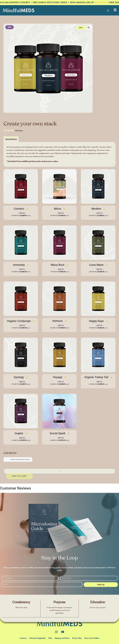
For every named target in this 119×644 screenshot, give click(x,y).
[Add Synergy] (17, 382)
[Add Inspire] (17, 438)
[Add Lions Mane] (95, 269)
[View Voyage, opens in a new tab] (65, 377)
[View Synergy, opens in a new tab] (27, 377)
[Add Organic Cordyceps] (17, 325)
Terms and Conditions (92, 638)
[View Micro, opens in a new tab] (64, 209)
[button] (89, 28)
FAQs (50, 638)
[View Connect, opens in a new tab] (27, 209)
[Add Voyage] (56, 382)
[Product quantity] (59, 471)
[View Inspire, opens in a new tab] (26, 433)
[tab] (11, 139)
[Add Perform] (56, 325)
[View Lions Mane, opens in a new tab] (106, 265)
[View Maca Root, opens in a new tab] (67, 265)
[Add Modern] (95, 213)
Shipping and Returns (62, 638)
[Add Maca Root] (56, 269)
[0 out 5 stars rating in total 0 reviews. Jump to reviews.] (13, 131)
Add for (21, 214)
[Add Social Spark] (56, 438)
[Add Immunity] (17, 269)
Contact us (23, 638)
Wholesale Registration (38, 638)
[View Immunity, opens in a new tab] (28, 265)
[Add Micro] (56, 213)
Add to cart (24, 471)
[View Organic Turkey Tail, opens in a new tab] (111, 377)
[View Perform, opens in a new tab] (65, 321)
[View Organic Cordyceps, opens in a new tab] (34, 321)
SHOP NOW (102, 3)
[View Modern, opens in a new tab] (104, 209)
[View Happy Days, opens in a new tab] (107, 321)
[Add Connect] (17, 213)
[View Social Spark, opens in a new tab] (68, 433)
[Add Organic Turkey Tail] (95, 382)
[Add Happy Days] (95, 325)
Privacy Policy (77, 638)
